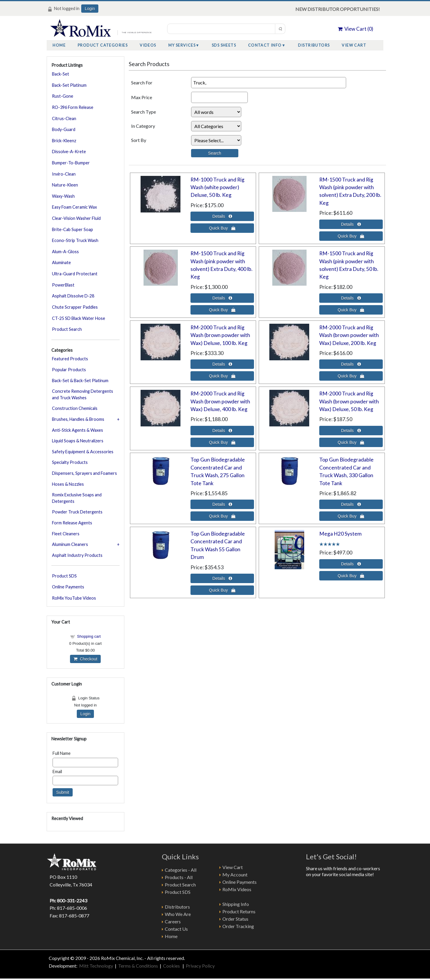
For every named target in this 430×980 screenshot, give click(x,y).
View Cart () (356, 29)
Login (90, 9)
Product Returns (239, 911)
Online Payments (68, 587)
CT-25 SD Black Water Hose (79, 318)
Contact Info (265, 45)
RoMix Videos (237, 889)
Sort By (139, 140)
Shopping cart (89, 636)
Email (57, 772)
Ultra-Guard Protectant (75, 274)
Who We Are (178, 914)
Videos (148, 45)
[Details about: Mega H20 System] (351, 564)
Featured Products (70, 359)
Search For (142, 82)
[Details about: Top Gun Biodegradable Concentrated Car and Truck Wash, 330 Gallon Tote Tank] (351, 504)
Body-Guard (64, 129)
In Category (143, 126)
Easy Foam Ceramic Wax (74, 207)
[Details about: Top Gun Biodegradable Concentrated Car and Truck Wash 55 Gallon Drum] (222, 578)
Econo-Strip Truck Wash (75, 240)
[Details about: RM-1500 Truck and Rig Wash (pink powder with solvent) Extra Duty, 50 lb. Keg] (351, 298)
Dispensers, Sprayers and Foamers (84, 473)
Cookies (172, 966)
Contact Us (176, 929)
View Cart (354, 45)
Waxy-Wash (63, 196)
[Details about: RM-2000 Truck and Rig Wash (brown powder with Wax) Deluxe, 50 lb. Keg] (351, 431)
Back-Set (61, 74)
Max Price (142, 97)
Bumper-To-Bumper (71, 163)
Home (59, 45)
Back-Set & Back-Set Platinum (80, 381)
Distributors (314, 45)
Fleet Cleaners (66, 534)
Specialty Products (70, 462)
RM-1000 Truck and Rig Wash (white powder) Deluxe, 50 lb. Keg (218, 187)
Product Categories (103, 45)
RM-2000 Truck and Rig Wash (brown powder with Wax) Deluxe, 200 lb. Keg (349, 335)
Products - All (179, 877)
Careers (173, 921)
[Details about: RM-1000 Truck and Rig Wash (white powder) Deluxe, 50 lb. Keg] (222, 216)
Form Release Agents (72, 523)
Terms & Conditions (138, 966)
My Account (235, 875)
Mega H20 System (340, 534)
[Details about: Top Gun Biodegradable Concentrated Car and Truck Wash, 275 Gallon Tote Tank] (222, 504)
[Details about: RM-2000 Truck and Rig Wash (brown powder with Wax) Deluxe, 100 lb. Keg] (222, 364)
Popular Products (69, 370)
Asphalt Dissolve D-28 (73, 296)
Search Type (144, 112)
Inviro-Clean (64, 174)
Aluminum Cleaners (70, 544)
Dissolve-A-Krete (69, 152)
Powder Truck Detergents (77, 512)
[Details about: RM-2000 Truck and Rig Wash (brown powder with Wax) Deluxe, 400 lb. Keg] (222, 431)
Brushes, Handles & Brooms (78, 419)
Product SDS (64, 576)
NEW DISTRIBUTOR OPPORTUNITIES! (338, 9)
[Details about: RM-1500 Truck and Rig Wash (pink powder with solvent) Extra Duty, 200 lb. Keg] (351, 224)
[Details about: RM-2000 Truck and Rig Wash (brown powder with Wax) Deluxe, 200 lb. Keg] (351, 364)
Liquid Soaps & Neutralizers (78, 441)
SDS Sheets (224, 45)
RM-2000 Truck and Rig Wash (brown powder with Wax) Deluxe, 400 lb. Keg (220, 401)
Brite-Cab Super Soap (73, 229)
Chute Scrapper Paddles (75, 307)
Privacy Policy (200, 966)
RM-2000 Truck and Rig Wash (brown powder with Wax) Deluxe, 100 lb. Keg (220, 335)
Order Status (235, 919)
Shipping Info (236, 904)
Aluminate (61, 262)
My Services (182, 45)
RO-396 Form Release (73, 107)
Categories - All (181, 870)
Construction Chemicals (75, 408)
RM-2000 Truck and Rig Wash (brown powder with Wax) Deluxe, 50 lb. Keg (349, 401)
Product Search (67, 329)
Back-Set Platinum (69, 85)
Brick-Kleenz (64, 141)
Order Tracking (238, 926)
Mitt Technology (96, 966)
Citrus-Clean (64, 118)
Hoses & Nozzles (68, 484)
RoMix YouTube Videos (74, 598)
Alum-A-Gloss (65, 252)
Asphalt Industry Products (77, 555)
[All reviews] (330, 543)
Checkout (85, 659)
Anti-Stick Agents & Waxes (78, 430)
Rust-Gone (63, 96)
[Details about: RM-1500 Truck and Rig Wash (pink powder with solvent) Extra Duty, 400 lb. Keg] (222, 298)
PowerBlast (63, 285)
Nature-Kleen (65, 185)
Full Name (62, 753)
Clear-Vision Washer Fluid (76, 218)
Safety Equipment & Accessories (83, 452)
